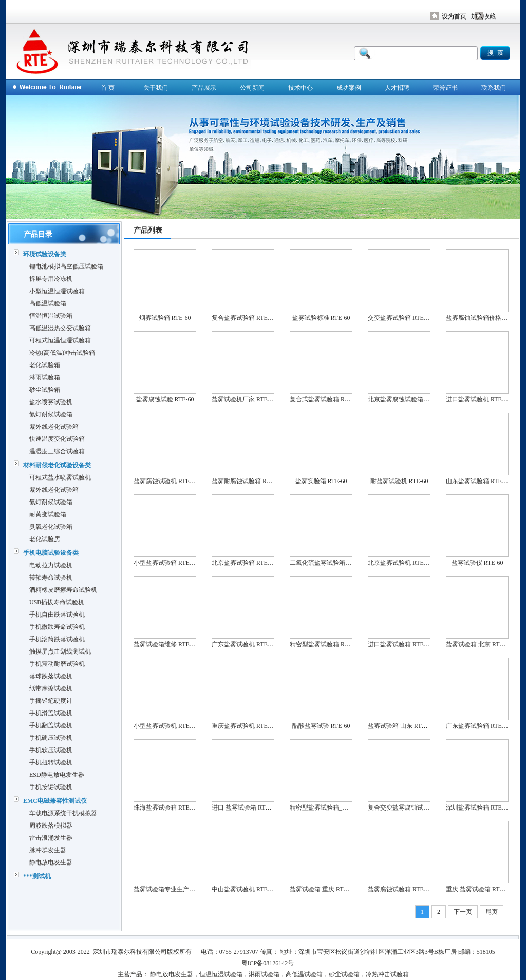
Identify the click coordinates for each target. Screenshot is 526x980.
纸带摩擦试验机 (51, 688)
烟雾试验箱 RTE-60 (165, 318)
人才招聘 (397, 88)
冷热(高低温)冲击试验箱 (62, 353)
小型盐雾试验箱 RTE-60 (166, 563)
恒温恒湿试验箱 (51, 316)
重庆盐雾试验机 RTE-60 (244, 726)
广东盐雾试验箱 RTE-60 (478, 726)
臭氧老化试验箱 (51, 527)
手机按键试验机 (51, 787)
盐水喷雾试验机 (51, 402)
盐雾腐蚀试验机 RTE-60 (166, 481)
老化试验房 (45, 539)
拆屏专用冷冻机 (51, 279)
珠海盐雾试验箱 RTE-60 (166, 808)
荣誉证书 (445, 88)
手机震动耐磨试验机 (57, 664)
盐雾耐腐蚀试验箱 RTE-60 (247, 481)
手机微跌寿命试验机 (57, 627)
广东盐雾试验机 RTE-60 (244, 644)
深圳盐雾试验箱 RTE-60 (478, 808)
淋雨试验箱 (45, 377)
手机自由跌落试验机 (57, 614)
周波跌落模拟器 (51, 825)
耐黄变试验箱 (48, 514)
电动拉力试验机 (51, 565)
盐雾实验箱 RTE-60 (321, 481)
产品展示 (204, 88)
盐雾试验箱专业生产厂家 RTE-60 (178, 889)
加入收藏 (483, 16)
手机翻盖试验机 (51, 725)
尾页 (492, 912)
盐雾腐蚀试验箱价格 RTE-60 (484, 318)
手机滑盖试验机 (51, 713)
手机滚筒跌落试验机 (57, 639)
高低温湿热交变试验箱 (60, 328)
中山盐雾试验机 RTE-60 (244, 889)
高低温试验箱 (48, 303)
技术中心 (300, 88)
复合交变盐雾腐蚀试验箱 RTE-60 (412, 808)
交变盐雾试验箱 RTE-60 (400, 318)
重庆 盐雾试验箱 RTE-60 (479, 889)
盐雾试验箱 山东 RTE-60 (401, 726)
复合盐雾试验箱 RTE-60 (244, 318)
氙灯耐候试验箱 (51, 414)
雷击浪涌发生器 (51, 838)
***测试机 (37, 876)
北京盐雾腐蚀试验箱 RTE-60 (406, 399)
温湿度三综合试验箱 (57, 451)
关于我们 (156, 88)
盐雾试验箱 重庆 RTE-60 (323, 889)
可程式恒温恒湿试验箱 (60, 340)
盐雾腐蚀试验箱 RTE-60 (400, 889)
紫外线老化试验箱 (54, 427)
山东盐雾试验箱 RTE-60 (478, 481)
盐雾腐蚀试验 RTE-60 (165, 399)
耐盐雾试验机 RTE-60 (399, 481)
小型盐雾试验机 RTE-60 (166, 726)
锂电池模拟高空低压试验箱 (66, 266)
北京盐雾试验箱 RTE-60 (244, 563)
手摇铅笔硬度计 (51, 701)
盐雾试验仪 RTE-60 (477, 563)
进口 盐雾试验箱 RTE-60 (245, 808)
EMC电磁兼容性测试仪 (55, 801)
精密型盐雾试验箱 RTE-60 (325, 644)
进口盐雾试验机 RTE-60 (478, 399)
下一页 (463, 912)
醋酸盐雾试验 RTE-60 (321, 726)
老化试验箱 (45, 365)
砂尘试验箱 (45, 390)
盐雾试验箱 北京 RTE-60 (479, 644)
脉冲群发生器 (48, 850)
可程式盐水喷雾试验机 (60, 477)
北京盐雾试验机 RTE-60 (400, 563)
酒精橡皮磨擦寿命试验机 (63, 590)
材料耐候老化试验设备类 (57, 465)
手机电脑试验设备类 (51, 553)
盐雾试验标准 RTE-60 (321, 318)
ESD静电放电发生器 (57, 775)
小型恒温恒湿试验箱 (57, 291)
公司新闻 (252, 88)
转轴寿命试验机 (51, 578)
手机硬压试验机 (51, 738)
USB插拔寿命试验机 (57, 602)
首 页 (108, 88)
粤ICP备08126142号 (268, 963)
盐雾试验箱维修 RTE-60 (166, 644)
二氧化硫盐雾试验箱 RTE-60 (328, 563)
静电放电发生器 (51, 862)
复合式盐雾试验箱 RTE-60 (325, 399)
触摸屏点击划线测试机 (60, 651)
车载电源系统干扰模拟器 (63, 813)
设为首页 (454, 16)
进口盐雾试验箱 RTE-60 (400, 644)
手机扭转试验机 (51, 762)
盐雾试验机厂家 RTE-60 (244, 399)
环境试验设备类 (45, 254)
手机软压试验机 (51, 750)
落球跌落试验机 (51, 676)
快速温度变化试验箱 (57, 439)
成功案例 (349, 88)
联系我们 (494, 88)
